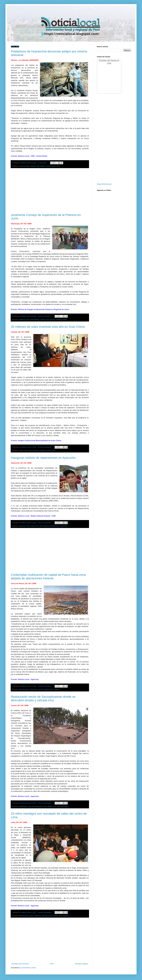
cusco (29, 806)
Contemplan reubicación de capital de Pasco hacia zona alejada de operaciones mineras (48, 577)
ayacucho (22, 526)
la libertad (42, 451)
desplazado (34, 689)
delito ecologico (31, 166)
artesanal (22, 166)
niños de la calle (47, 916)
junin (28, 319)
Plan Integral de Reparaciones (49, 526)
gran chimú (28, 451)
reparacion (64, 526)
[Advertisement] (50, 191)
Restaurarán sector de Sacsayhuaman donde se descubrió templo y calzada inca (43, 698)
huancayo (22, 319)
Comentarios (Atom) (29, 968)
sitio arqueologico (63, 806)
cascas (21, 451)
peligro (54, 166)
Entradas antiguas (81, 964)
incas (45, 806)
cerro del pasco (24, 689)
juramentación (35, 319)
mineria (48, 166)
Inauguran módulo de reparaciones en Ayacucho (43, 458)
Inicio (52, 964)
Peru (58, 166)
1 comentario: (43, 163)
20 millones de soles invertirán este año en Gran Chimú (48, 327)
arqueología (23, 806)
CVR (28, 526)
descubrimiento (37, 806)
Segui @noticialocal (104, 184)
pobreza (53, 319)
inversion (35, 451)
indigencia (37, 916)
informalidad (41, 166)
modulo (32, 526)
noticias (43, 319)
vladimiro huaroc (62, 319)
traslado (56, 689)
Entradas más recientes (20, 964)
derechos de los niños (26, 916)
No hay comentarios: (45, 316)
